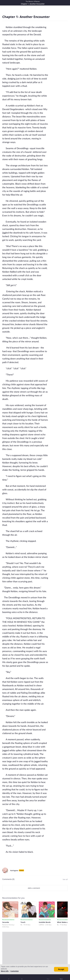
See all (65, 879)
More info (5, 971)
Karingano (14, 870)
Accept (61, 969)
